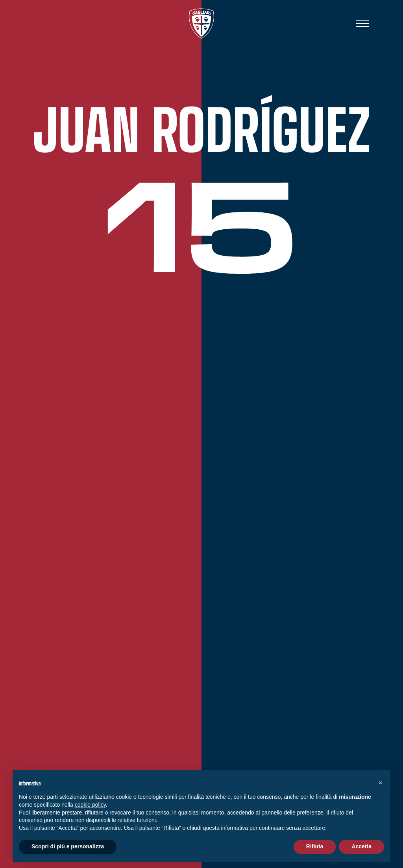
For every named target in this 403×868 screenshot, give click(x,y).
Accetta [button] (361, 846)
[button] (380, 783)
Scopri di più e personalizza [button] (68, 846)
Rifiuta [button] (315, 846)
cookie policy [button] (90, 805)
